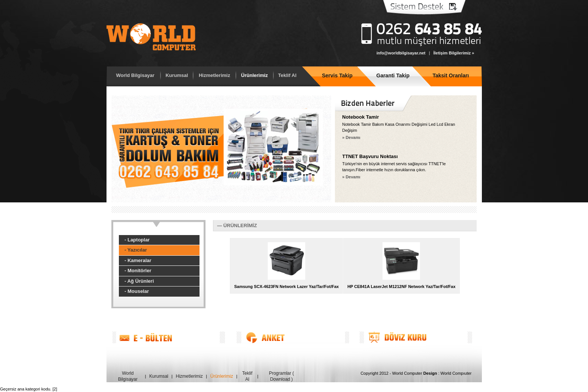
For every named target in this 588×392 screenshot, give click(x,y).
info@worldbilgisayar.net (401, 53)
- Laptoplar (137, 240)
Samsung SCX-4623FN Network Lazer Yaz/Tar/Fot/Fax (286, 286)
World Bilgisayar (135, 75)
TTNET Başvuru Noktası (370, 156)
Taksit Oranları (451, 75)
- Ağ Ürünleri (139, 281)
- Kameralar (138, 260)
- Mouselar (137, 291)
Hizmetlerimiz (214, 75)
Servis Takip (337, 75)
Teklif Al (287, 75)
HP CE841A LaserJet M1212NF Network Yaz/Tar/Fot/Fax (401, 286)
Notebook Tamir (361, 117)
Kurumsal (177, 75)
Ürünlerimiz (255, 75)
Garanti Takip (393, 75)
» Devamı (351, 137)
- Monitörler (138, 271)
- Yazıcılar (136, 250)
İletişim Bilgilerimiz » (454, 53)
